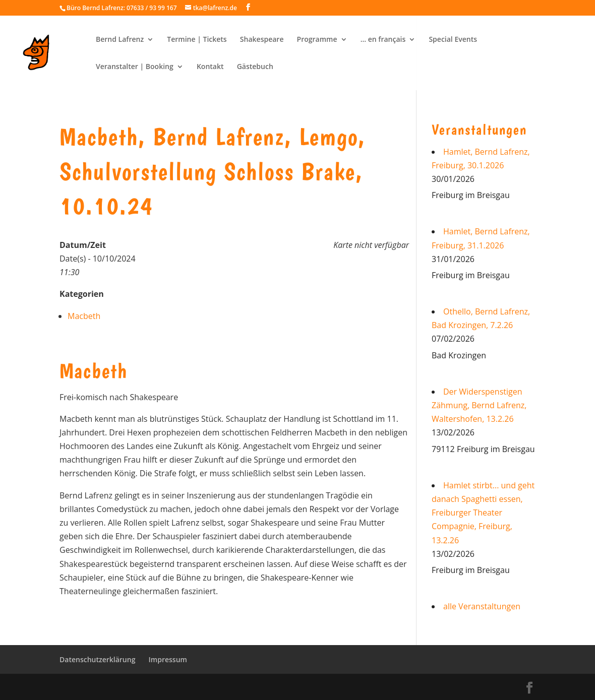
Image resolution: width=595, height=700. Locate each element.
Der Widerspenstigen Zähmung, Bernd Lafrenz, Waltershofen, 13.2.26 (479, 405)
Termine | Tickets (197, 40)
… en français (383, 40)
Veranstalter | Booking (135, 67)
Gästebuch (255, 67)
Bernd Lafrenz (120, 40)
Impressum (168, 659)
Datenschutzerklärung (97, 659)
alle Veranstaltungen (482, 606)
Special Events (453, 40)
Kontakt (210, 67)
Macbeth (84, 316)
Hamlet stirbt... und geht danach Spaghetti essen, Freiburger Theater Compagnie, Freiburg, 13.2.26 (483, 513)
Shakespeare (262, 40)
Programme (317, 40)
